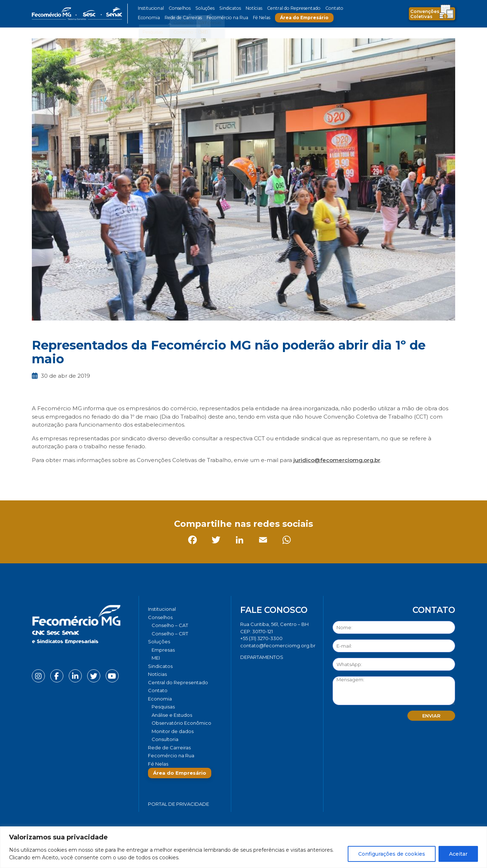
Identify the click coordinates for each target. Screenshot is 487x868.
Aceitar (458, 854)
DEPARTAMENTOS (262, 657)
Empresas (163, 650)
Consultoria (165, 739)
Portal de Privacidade (179, 804)
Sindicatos (227, 8)
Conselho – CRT (170, 634)
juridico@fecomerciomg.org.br (337, 460)
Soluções (203, 8)
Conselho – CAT (170, 625)
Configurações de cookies (392, 854)
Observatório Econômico (181, 723)
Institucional (151, 8)
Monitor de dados (173, 731)
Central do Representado (289, 8)
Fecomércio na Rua (225, 18)
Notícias (250, 8)
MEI (156, 658)
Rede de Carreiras (182, 18)
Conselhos (179, 8)
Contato (328, 8)
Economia (149, 18)
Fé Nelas (258, 18)
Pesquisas (163, 707)
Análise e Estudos (172, 715)
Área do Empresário (300, 18)
